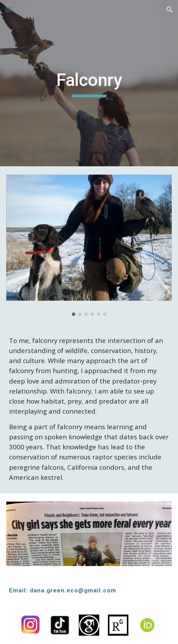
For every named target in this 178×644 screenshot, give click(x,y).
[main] (89, 83)
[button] (8, 10)
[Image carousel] (89, 245)
